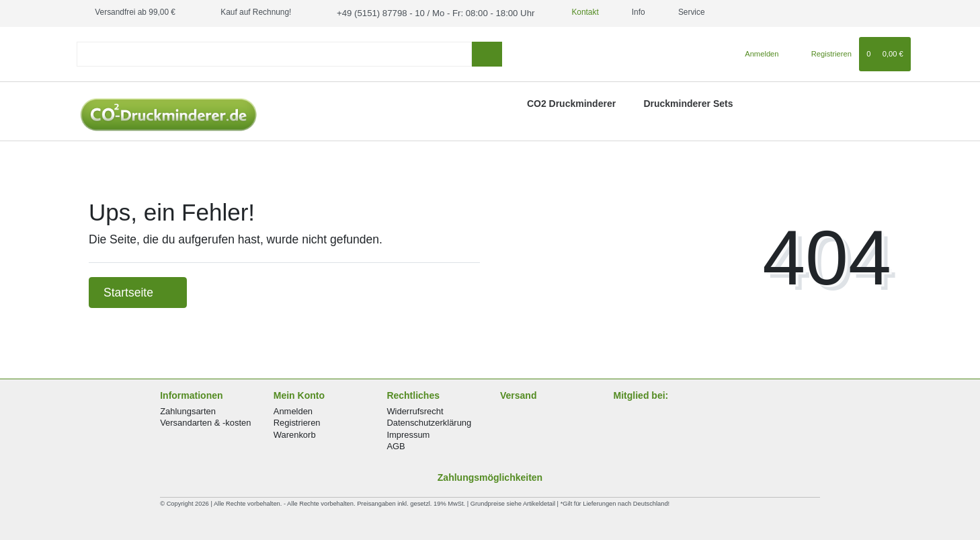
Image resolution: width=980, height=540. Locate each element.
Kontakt (566, 12)
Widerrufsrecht (415, 410)
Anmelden (293, 410)
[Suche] (487, 53)
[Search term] (274, 53)
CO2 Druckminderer (571, 102)
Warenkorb (295, 433)
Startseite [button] (138, 291)
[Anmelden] (757, 52)
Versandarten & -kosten (205, 422)
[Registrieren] (824, 52)
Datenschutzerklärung (429, 422)
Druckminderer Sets (688, 102)
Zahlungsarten (188, 410)
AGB (396, 445)
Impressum (408, 433)
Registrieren (297, 422)
